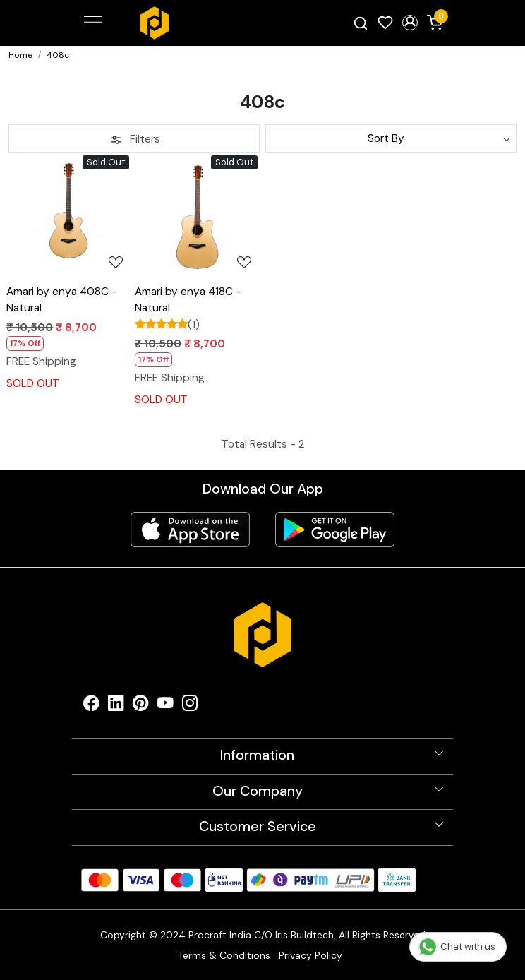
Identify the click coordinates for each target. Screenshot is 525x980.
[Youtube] (165, 706)
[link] (361, 23)
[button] (410, 23)
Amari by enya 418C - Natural (188, 300)
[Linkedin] (116, 706)
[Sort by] (391, 138)
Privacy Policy (310, 955)
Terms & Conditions (224, 955)
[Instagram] (190, 706)
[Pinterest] (141, 706)
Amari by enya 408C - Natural (62, 300)
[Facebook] (91, 706)
